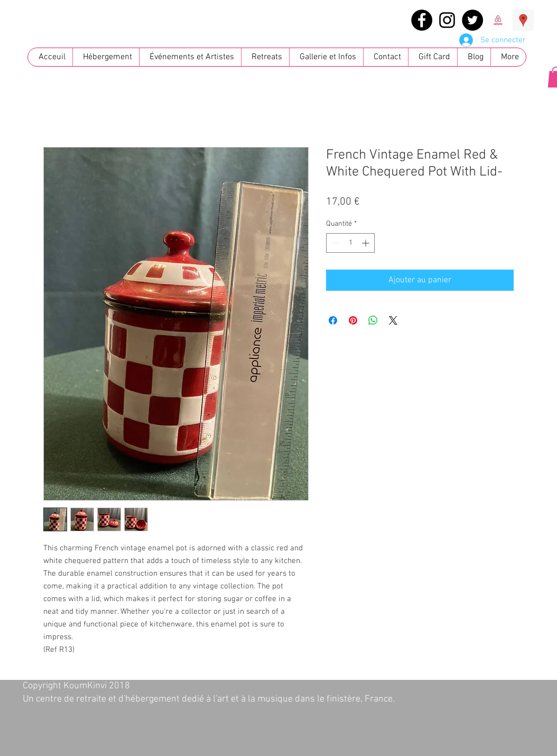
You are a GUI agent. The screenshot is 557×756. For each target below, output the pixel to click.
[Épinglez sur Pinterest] (353, 320)
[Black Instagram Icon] (447, 20)
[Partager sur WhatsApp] (373, 320)
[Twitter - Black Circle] (472, 20)
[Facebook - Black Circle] (422, 20)
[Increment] (366, 243)
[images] (498, 20)
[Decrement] (334, 243)
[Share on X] (393, 320)
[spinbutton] (350, 243)
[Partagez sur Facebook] (333, 320)
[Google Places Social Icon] (523, 20)
